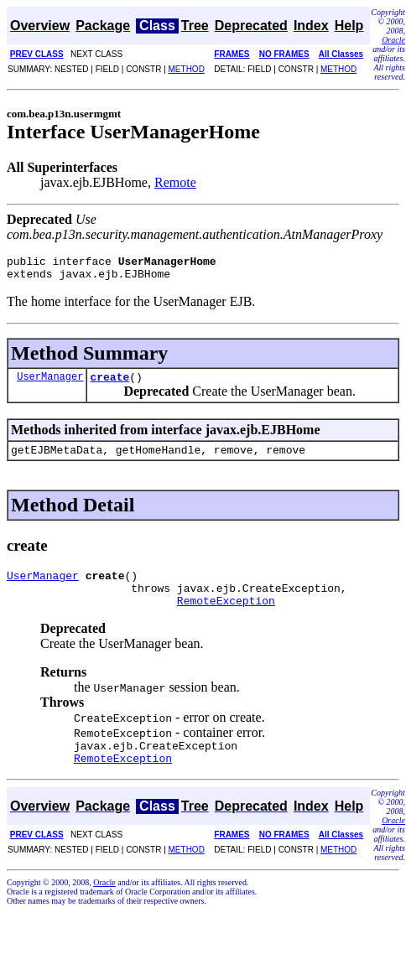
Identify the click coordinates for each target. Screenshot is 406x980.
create (109, 384)
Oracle (393, 40)
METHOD (187, 69)
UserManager (50, 384)
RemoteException (226, 618)
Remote (175, 182)
